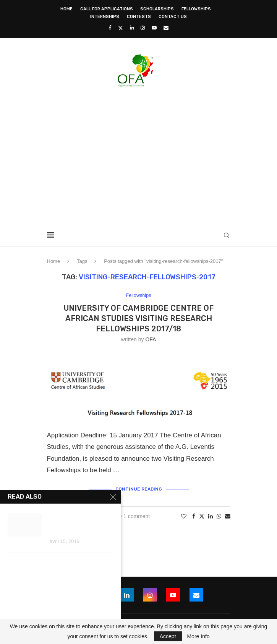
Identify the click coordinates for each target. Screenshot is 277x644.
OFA (151, 339)
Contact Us (173, 17)
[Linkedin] (132, 28)
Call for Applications (107, 9)
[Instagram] (143, 28)
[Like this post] (184, 516)
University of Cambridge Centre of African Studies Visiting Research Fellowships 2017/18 (139, 318)
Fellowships (196, 9)
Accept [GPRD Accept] (168, 636)
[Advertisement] (162, 153)
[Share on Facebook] (194, 516)
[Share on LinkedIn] (211, 516)
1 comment (133, 516)
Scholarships (157, 9)
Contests (139, 17)
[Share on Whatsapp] (219, 516)
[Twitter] (121, 28)
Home (66, 9)
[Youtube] (154, 28)
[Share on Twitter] (202, 516)
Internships (105, 17)
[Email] (166, 28)
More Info (198, 636)
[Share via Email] (228, 516)
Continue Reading (139, 489)
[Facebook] (110, 28)
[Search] (227, 235)
